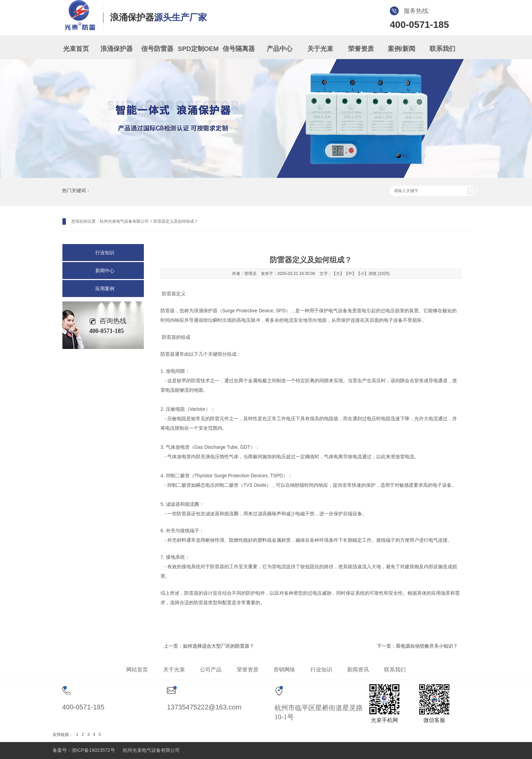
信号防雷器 (157, 49)
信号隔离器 (239, 49)
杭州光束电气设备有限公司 (124, 221)
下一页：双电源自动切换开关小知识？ (417, 646)
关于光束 (320, 49)
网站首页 (137, 670)
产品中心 (280, 49)
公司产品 (211, 670)
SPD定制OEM (198, 49)
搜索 (471, 191)
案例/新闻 (402, 49)
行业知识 (105, 253)
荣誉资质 (361, 49)
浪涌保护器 (117, 49)
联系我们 (442, 49)
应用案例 (105, 289)
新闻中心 (105, 271)
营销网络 (284, 670)
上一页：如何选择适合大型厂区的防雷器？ (209, 646)
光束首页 (76, 49)
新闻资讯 (358, 670)
